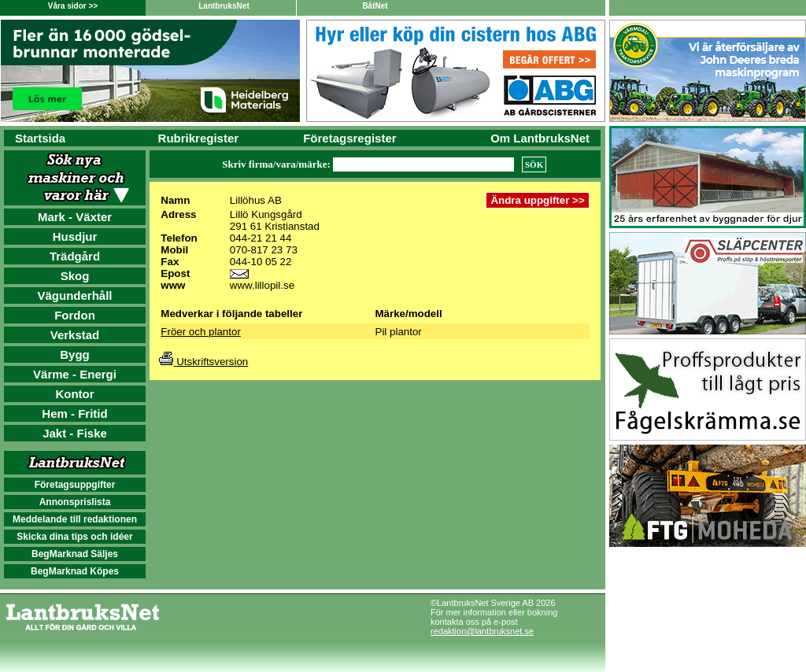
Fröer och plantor (201, 332)
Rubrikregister (199, 138)
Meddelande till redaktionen (75, 519)
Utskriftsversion (203, 362)
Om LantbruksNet (540, 138)
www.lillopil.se (262, 285)
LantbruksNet (224, 6)
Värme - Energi (75, 374)
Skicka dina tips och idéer (74, 537)
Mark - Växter (75, 217)
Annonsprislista (75, 502)
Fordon (75, 315)
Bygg (75, 354)
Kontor (74, 394)
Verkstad (75, 335)
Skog (75, 276)
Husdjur (75, 236)
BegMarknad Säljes (75, 554)
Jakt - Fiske (75, 433)
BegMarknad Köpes (75, 571)
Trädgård (75, 256)
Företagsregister (349, 138)
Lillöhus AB (256, 200)
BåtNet (375, 6)
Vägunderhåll (74, 295)
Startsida (40, 138)
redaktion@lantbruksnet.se (482, 631)
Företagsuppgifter (75, 485)
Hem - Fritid (74, 414)
